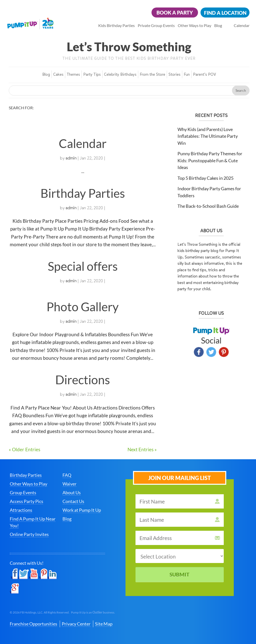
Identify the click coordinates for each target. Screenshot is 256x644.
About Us (72, 492)
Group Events (23, 492)
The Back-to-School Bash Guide (208, 206)
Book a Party (175, 12)
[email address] (180, 538)
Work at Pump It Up (82, 510)
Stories (174, 74)
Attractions (21, 510)
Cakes (58, 74)
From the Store (152, 74)
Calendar (242, 25)
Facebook (199, 352)
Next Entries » (142, 449)
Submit (179, 574)
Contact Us (73, 501)
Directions (83, 380)
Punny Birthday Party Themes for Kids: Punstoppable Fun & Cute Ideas (210, 160)
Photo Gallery (83, 307)
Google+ (14, 588)
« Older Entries (24, 449)
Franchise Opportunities (33, 624)
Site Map (104, 624)
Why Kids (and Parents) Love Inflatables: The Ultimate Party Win (208, 136)
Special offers (83, 266)
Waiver (69, 484)
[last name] (180, 520)
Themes (73, 74)
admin (71, 158)
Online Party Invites (29, 534)
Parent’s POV (204, 74)
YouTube (34, 574)
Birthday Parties (83, 193)
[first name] (180, 501)
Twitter (211, 352)
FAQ (67, 475)
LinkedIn (52, 574)
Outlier (97, 612)
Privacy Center (76, 624)
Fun (187, 74)
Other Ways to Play (194, 25)
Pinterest (224, 352)
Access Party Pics (26, 501)
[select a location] (180, 556)
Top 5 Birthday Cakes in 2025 (205, 178)
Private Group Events (156, 25)
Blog (218, 25)
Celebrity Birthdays (120, 74)
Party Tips (92, 74)
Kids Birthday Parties (116, 25)
